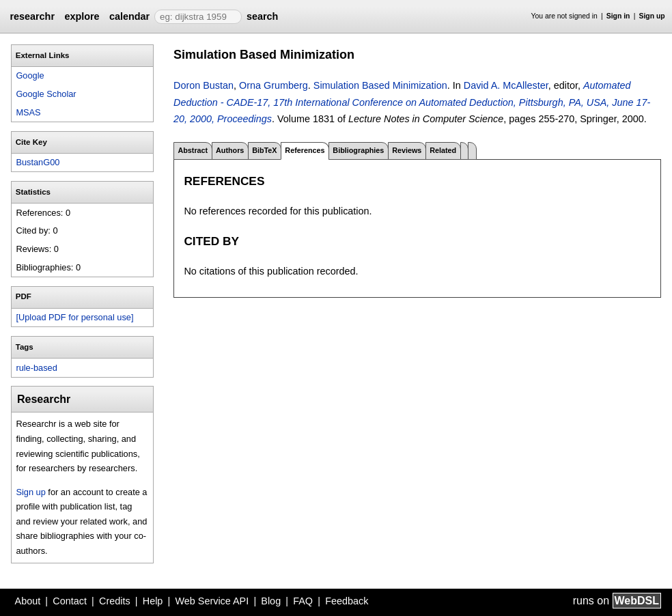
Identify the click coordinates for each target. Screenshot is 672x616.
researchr (32, 16)
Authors (230, 150)
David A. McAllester (506, 85)
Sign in (618, 16)
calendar (129, 16)
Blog (271, 601)
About (28, 601)
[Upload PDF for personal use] (74, 317)
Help (153, 601)
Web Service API (212, 601)
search (262, 16)
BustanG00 (38, 162)
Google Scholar (46, 94)
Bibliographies (358, 150)
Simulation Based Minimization (380, 85)
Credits (115, 601)
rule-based (36, 368)
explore (82, 16)
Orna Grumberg (274, 85)
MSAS (28, 112)
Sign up (652, 16)
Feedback (347, 601)
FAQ (303, 601)
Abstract (193, 150)
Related (443, 150)
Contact (70, 601)
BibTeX (264, 150)
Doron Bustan (204, 85)
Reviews (407, 150)
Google (30, 75)
